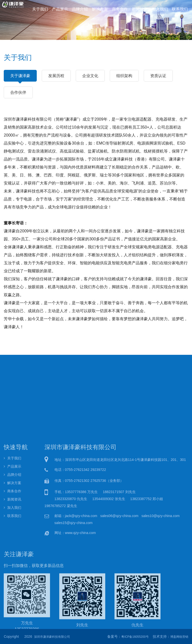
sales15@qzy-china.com (74, 589)
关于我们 (41, 9)
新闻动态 (139, 9)
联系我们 (177, 9)
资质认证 (158, 76)
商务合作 (119, 9)
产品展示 (61, 9)
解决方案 (100, 9)
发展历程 (56, 76)
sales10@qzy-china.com (161, 582)
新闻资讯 (12, 566)
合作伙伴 (18, 92)
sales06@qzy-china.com (119, 582)
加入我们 (158, 9)
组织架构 (124, 76)
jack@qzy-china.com (81, 582)
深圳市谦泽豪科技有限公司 (52, 637)
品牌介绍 (80, 9)
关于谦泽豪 (20, 78)
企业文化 (90, 76)
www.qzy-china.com (80, 599)
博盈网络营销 (179, 637)
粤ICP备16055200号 (135, 637)
